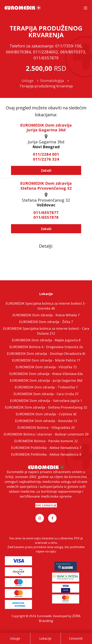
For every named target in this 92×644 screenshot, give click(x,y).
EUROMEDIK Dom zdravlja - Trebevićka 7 (46, 387)
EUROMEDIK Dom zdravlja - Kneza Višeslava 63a (46, 374)
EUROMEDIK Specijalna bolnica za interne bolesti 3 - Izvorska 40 (46, 306)
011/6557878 (46, 217)
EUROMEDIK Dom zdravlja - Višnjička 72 (46, 367)
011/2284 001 (46, 154)
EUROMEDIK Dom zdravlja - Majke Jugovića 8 (46, 340)
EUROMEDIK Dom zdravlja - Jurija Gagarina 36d (46, 380)
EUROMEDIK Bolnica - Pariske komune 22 (46, 441)
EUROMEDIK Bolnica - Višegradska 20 (46, 427)
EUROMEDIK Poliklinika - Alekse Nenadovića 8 (46, 454)
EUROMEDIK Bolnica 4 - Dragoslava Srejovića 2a (46, 347)
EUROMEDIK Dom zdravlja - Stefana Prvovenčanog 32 (46, 407)
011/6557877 (46, 212)
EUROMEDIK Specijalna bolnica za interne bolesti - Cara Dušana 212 (46, 331)
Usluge (15, 638)
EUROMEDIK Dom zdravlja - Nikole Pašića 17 (46, 360)
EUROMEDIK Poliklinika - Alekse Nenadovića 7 (46, 448)
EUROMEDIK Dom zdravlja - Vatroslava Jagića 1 (46, 401)
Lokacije (45, 638)
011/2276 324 (46, 159)
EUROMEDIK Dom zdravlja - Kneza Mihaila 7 (46, 315)
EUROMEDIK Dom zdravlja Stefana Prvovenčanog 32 (46, 185)
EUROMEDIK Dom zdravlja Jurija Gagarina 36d (46, 127)
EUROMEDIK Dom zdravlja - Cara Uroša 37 (46, 394)
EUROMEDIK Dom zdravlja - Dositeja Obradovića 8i (46, 354)
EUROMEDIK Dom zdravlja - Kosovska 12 (46, 421)
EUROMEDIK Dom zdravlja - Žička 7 (46, 322)
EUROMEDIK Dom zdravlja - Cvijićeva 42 (46, 414)
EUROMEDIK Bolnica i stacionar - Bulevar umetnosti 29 (46, 434)
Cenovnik (76, 638)
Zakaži (46, 170)
